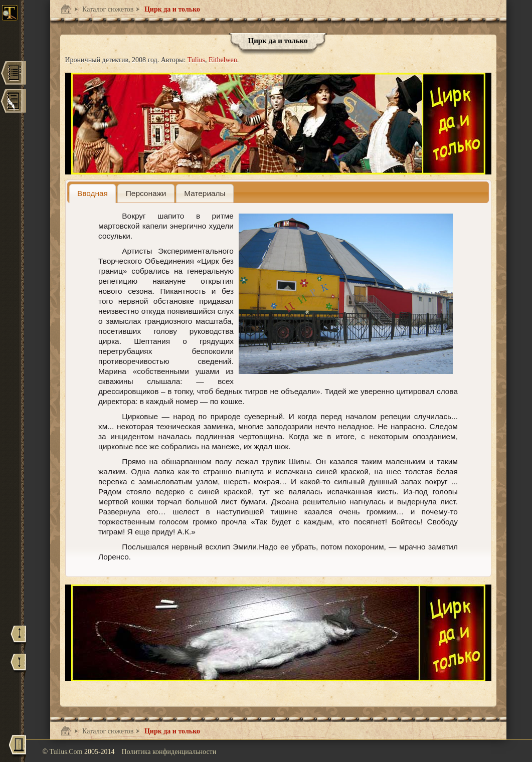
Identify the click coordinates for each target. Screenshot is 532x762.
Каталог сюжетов (107, 9)
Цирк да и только (171, 9)
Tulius (196, 60)
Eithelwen (223, 60)
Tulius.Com (67, 752)
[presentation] (93, 193)
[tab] (93, 193)
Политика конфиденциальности (169, 752)
